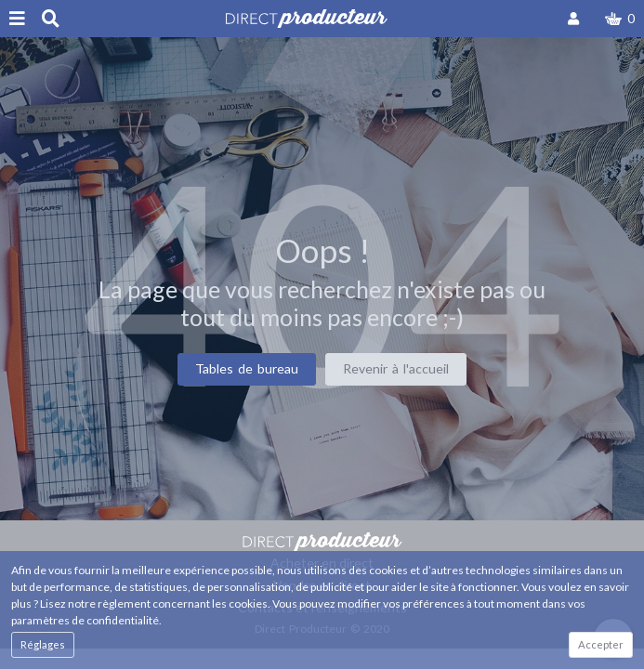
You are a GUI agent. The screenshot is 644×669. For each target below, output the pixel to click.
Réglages (43, 644)
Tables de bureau (247, 368)
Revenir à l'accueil (396, 368)
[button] (620, 19)
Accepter (601, 644)
